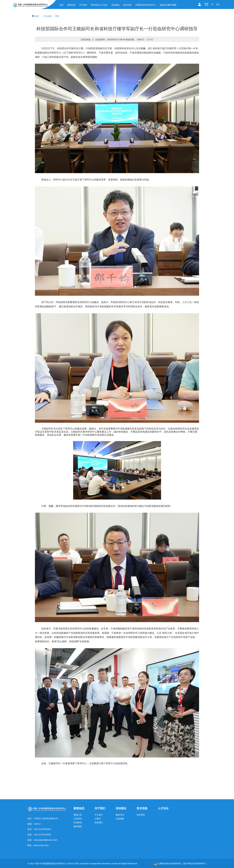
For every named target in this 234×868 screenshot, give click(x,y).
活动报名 (116, 5)
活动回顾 (120, 819)
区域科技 (78, 823)
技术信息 (127, 5)
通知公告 (78, 815)
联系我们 (99, 823)
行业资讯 (78, 819)
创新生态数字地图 (168, 5)
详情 (57, 16)
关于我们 (83, 5)
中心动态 (48, 16)
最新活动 (120, 815)
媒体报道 (78, 826)
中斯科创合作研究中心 (146, 5)
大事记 (98, 819)
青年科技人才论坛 (99, 5)
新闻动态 (71, 5)
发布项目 (141, 815)
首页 (61, 5)
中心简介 (99, 815)
